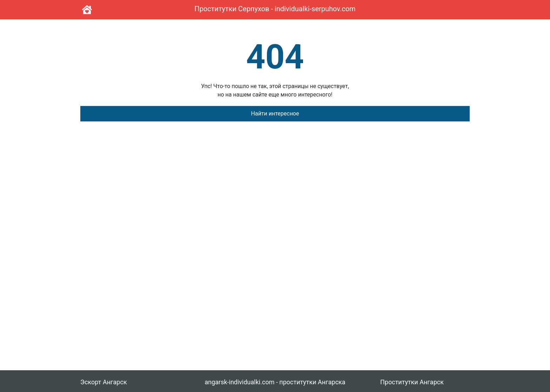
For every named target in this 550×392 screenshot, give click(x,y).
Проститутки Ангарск (412, 382)
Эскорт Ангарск (104, 382)
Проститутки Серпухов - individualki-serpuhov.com (275, 9)
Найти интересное (275, 114)
